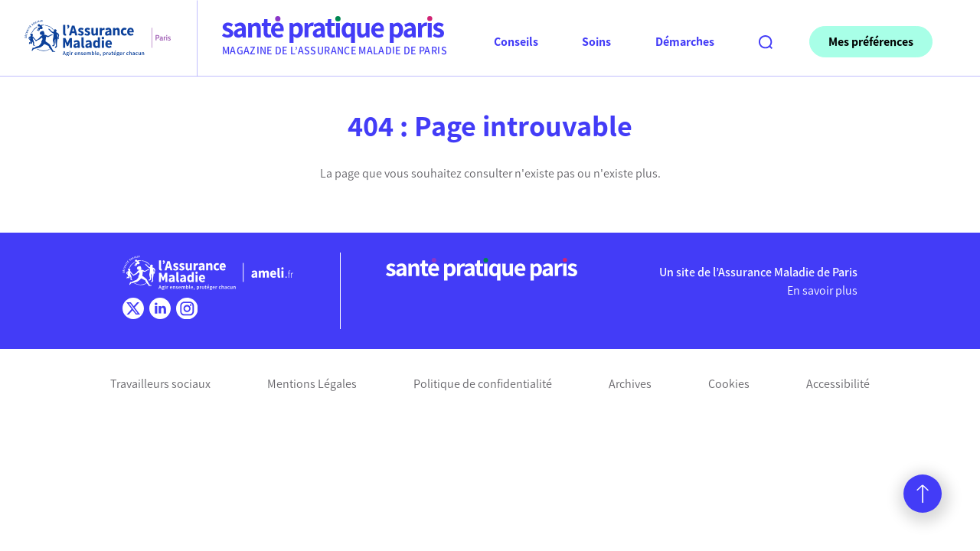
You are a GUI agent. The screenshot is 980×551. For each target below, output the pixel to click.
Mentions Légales (312, 384)
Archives (630, 384)
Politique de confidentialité (483, 384)
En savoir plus (822, 290)
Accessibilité (838, 384)
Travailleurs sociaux (160, 384)
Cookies (729, 384)
